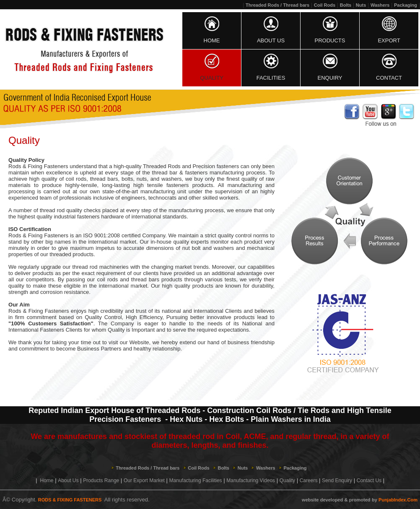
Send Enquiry (337, 480)
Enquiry (330, 78)
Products (330, 40)
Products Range (101, 480)
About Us (271, 40)
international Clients (218, 311)
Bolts (346, 5)
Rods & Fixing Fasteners (38, 235)
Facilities (271, 78)
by (375, 500)
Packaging (406, 5)
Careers (309, 480)
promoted (360, 500)
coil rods (76, 179)
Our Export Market (144, 480)
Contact (389, 78)
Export (389, 40)
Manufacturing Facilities (196, 480)
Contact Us (369, 480)
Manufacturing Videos (251, 480)
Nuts (361, 5)
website (310, 500)
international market (112, 242)
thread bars (104, 179)
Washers (380, 5)
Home (212, 40)
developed (332, 500)
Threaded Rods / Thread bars (277, 5)
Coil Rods (325, 5)
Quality (212, 78)
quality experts (191, 242)
